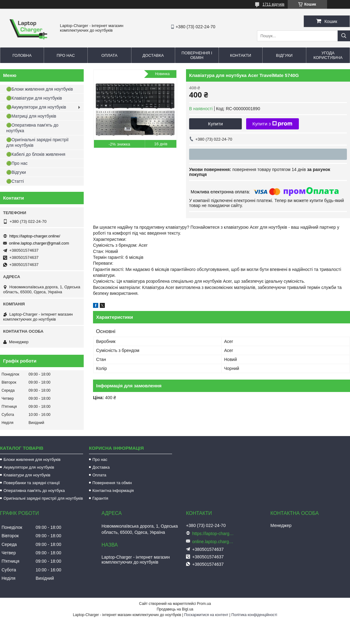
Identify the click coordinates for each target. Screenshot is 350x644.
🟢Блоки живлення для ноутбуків (40, 89)
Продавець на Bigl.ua (175, 609)
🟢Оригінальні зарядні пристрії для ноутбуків (37, 142)
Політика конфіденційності (254, 615)
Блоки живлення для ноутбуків (32, 459)
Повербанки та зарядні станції (32, 483)
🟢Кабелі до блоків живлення (36, 154)
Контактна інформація (113, 491)
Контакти (241, 55)
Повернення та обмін (112, 483)
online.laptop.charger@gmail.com (39, 243)
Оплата (109, 55)
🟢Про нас (17, 163)
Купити (215, 124)
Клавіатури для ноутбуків (27, 475)
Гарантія (100, 498)
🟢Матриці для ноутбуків (31, 116)
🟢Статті (15, 181)
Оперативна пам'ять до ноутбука (34, 491)
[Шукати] (344, 36)
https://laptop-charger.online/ (35, 236)
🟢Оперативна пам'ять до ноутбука (32, 128)
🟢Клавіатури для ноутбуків (34, 98)
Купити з (272, 124)
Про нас (66, 55)
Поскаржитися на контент (206, 615)
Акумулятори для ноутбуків (29, 467)
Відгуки (284, 55)
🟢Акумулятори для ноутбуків (36, 107)
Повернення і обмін (197, 55)
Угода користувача (328, 55)
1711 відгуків (274, 4)
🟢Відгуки (16, 172)
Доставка (153, 55)
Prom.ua (204, 604)
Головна (22, 55)
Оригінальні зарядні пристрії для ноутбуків (43, 498)
